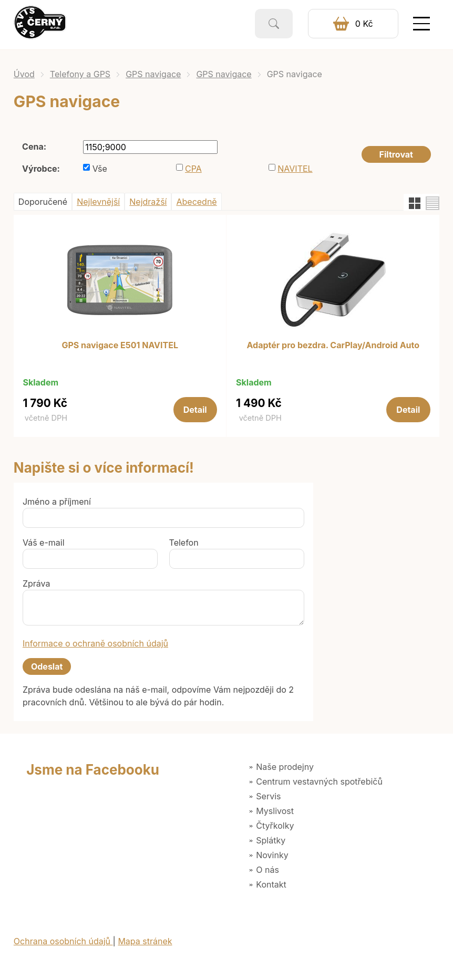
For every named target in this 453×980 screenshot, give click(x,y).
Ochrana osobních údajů (63, 941)
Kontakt (271, 884)
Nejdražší (148, 202)
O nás (267, 870)
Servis (268, 796)
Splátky (271, 840)
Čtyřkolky (275, 826)
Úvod (24, 74)
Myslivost (275, 811)
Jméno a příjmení (57, 502)
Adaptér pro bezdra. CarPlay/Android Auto (333, 346)
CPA (193, 169)
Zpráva (37, 583)
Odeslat (47, 666)
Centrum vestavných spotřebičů (319, 781)
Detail (195, 410)
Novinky (272, 855)
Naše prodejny (285, 767)
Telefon (184, 543)
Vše (100, 169)
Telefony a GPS (80, 74)
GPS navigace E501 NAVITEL (120, 346)
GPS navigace (153, 74)
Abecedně (196, 202)
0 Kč (364, 24)
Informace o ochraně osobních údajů (95, 643)
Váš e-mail (44, 543)
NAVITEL (295, 169)
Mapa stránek (145, 941)
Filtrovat (396, 154)
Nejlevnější (98, 202)
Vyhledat (274, 24)
